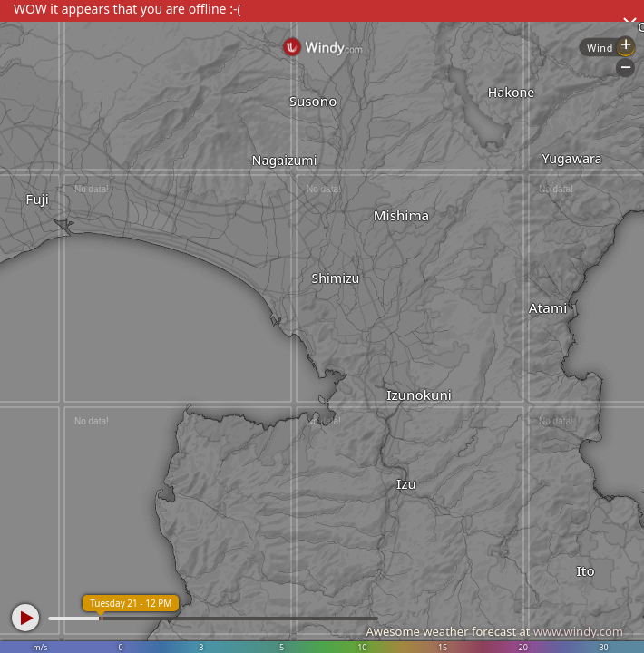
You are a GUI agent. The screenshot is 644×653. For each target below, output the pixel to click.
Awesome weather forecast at (494, 631)
